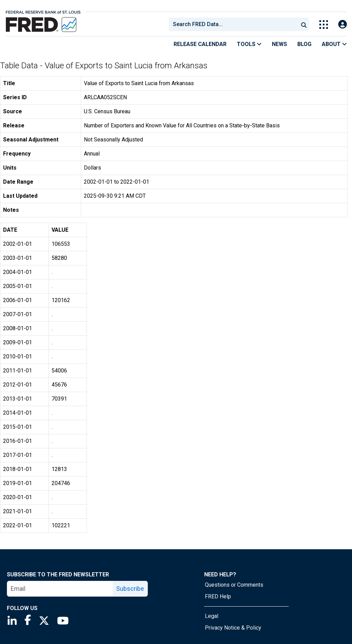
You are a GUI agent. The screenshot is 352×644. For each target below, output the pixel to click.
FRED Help (218, 596)
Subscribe (130, 589)
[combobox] (233, 24)
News (279, 44)
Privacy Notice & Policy (233, 628)
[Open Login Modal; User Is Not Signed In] (343, 25)
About (334, 44)
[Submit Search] (304, 24)
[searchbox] (235, 24)
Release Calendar (200, 44)
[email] (60, 589)
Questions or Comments (234, 585)
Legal (212, 616)
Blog (304, 44)
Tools (249, 44)
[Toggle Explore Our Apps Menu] (324, 25)
